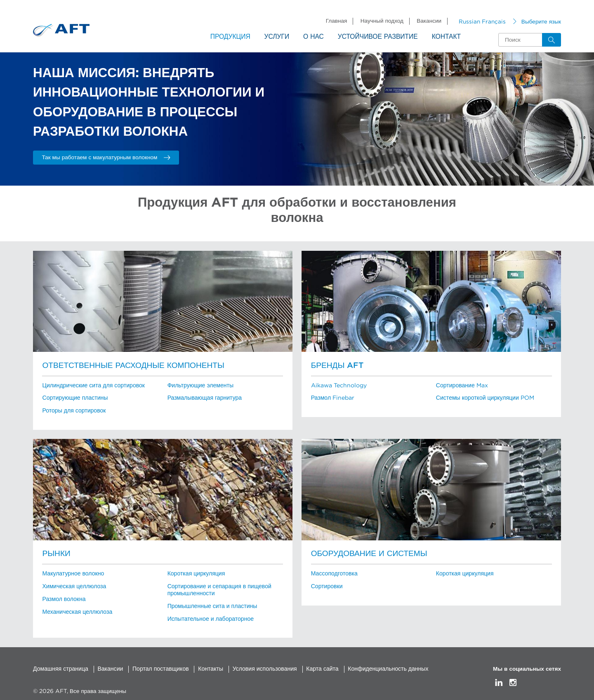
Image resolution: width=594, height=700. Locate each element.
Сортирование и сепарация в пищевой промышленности (218, 588)
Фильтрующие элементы (199, 385)
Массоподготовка (334, 572)
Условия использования (258, 665)
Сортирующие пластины (74, 398)
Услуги (277, 37)
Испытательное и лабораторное (209, 616)
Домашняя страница (60, 665)
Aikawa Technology (338, 385)
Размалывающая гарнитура (204, 398)
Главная (337, 21)
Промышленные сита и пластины (211, 603)
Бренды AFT (337, 366)
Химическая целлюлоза (73, 585)
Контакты (206, 665)
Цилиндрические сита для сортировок (92, 385)
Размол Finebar (332, 398)
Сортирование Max (461, 385)
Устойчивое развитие (378, 37)
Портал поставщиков (157, 665)
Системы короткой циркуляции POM (484, 398)
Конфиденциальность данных (379, 665)
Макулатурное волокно (72, 572)
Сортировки (326, 585)
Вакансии (429, 21)
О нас (313, 37)
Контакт (446, 37)
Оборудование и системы (367, 553)
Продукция (230, 37)
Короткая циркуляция (195, 572)
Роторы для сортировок (73, 410)
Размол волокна (63, 596)
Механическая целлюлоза (76, 609)
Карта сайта (315, 665)
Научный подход (382, 21)
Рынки (56, 553)
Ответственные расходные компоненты (130, 366)
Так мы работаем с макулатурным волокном (106, 157)
